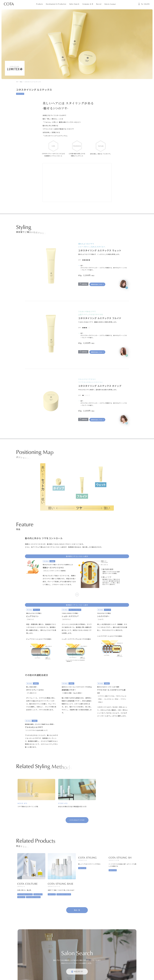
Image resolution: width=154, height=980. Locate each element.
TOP (17, 82)
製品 (21, 82)
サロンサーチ (77, 972)
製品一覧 (77, 910)
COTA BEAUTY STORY (77, 820)
